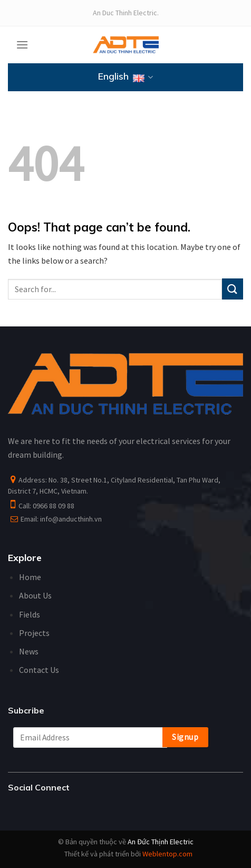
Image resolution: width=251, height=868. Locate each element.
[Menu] (22, 45)
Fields (30, 614)
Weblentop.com (167, 854)
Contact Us (39, 670)
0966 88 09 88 (54, 506)
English (125, 78)
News (29, 651)
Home (30, 577)
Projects (34, 633)
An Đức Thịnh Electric (161, 842)
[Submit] (233, 289)
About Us (35, 595)
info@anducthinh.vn (71, 519)
